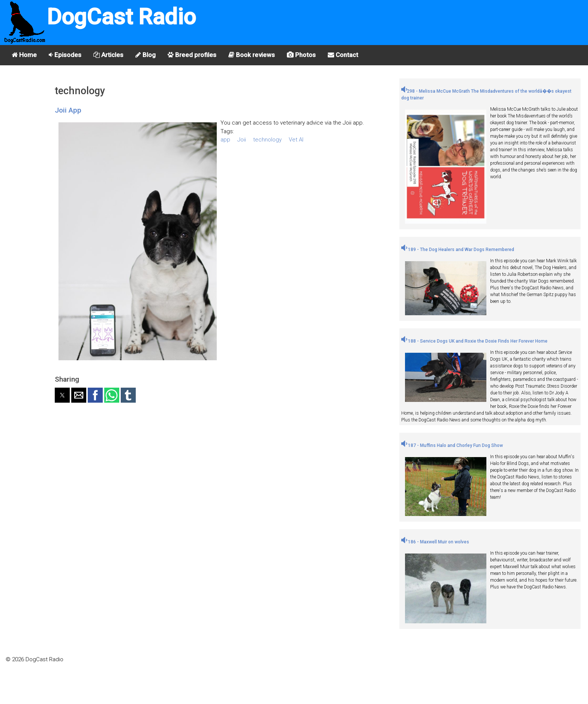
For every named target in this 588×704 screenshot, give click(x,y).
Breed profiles (192, 55)
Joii (242, 140)
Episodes (65, 55)
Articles (108, 55)
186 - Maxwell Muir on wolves (435, 542)
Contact (343, 55)
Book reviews (252, 55)
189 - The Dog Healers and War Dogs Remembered (458, 250)
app (225, 140)
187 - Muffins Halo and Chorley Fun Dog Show (452, 445)
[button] (62, 395)
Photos (301, 55)
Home (24, 55)
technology (267, 140)
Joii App (68, 110)
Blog (145, 55)
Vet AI (296, 140)
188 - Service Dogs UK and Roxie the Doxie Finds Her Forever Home (474, 341)
